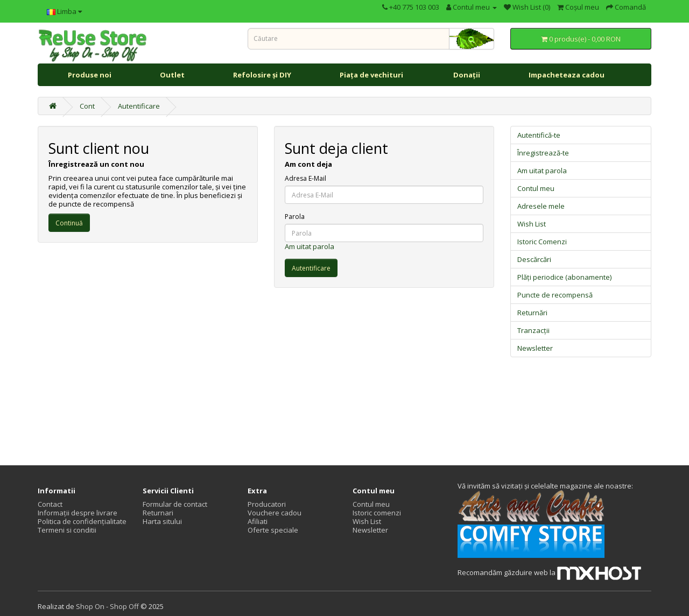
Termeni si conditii (67, 530)
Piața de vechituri (372, 75)
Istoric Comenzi (542, 242)
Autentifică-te (539, 135)
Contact (50, 504)
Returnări (532, 313)
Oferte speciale (273, 530)
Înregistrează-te (543, 153)
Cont (87, 106)
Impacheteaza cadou (567, 75)
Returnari (158, 513)
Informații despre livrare (78, 513)
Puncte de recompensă (555, 295)
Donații (467, 75)
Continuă (69, 223)
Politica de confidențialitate (82, 521)
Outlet (172, 75)
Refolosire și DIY (262, 75)
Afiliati (258, 521)
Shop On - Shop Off (107, 606)
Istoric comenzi (377, 513)
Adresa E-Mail (305, 179)
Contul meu (536, 188)
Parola (295, 217)
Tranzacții (533, 330)
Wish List (532, 224)
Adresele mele (541, 206)
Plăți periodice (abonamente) (564, 277)
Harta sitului (162, 521)
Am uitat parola (310, 246)
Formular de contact (175, 504)
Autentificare (139, 106)
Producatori (267, 504)
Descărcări (534, 259)
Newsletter (535, 348)
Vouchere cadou (275, 513)
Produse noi (90, 75)
